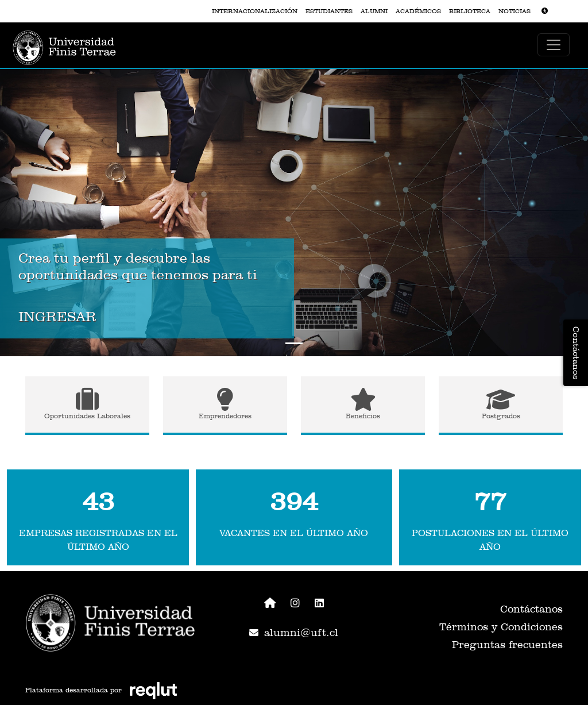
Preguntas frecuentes (507, 644)
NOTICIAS (514, 11)
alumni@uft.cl (294, 632)
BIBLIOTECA (470, 11)
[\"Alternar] (554, 45)
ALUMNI (374, 11)
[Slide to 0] (294, 343)
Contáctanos (531, 609)
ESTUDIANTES (329, 11)
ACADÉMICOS (418, 11)
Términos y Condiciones (501, 627)
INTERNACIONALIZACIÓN (255, 11)
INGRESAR (57, 316)
